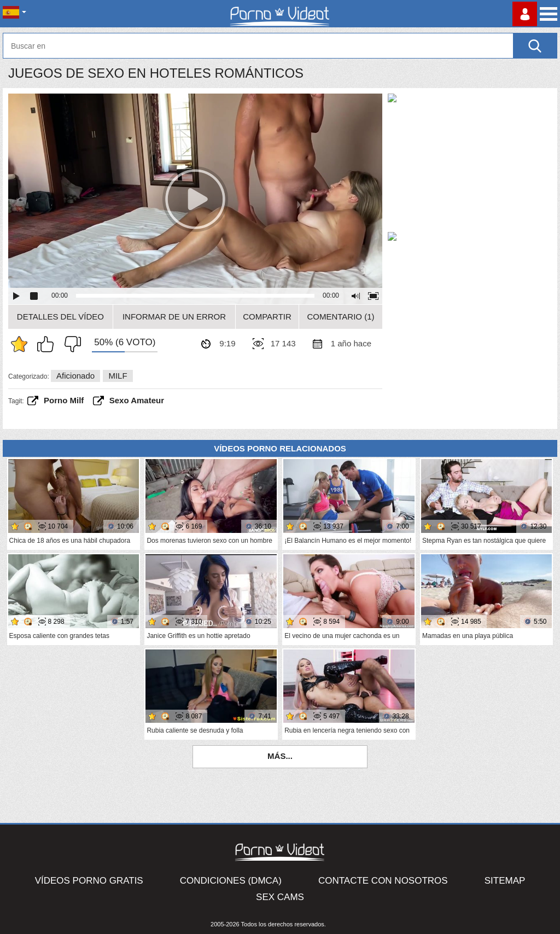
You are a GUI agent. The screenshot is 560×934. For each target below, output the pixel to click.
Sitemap (505, 881)
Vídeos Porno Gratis (89, 881)
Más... (280, 756)
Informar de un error (174, 317)
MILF (118, 376)
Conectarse (525, 14)
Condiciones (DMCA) (231, 881)
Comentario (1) (340, 317)
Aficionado (75, 376)
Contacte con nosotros (383, 881)
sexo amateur (137, 400)
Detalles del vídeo (60, 317)
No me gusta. (70, 344)
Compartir (267, 317)
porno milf (64, 400)
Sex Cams (280, 897)
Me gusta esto (48, 344)
